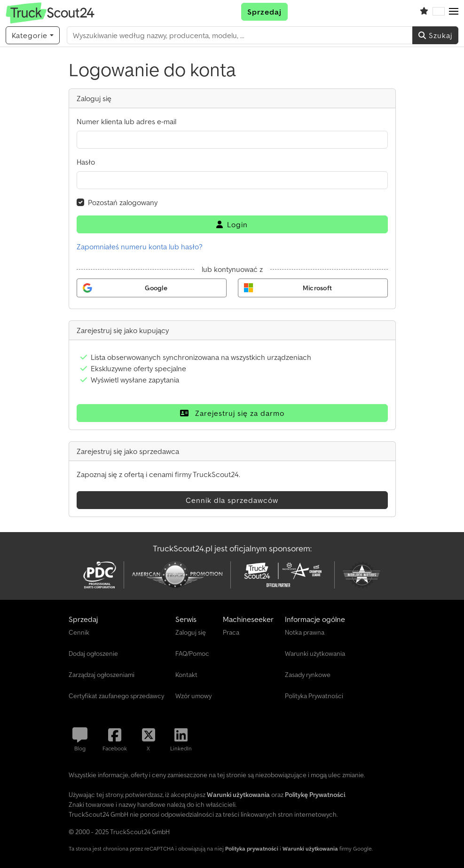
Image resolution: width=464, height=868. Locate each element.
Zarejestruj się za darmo (232, 413)
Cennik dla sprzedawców (232, 500)
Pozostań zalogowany (123, 202)
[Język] (439, 12)
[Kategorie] (33, 35)
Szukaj (435, 35)
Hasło (86, 162)
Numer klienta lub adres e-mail (126, 121)
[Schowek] (424, 12)
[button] (454, 12)
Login (232, 224)
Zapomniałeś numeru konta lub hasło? (140, 247)
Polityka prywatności (252, 848)
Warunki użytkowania (310, 848)
